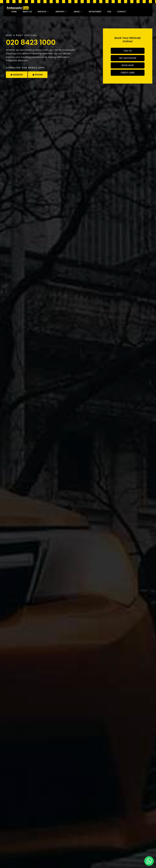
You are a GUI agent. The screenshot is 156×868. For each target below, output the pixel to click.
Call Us (128, 51)
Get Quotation (128, 58)
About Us (27, 12)
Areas (77, 12)
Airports (60, 12)
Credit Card (128, 73)
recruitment (95, 12)
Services (42, 12)
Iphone (38, 75)
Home (14, 12)
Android (17, 75)
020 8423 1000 (31, 42)
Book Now (128, 65)
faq (109, 12)
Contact (122, 12)
